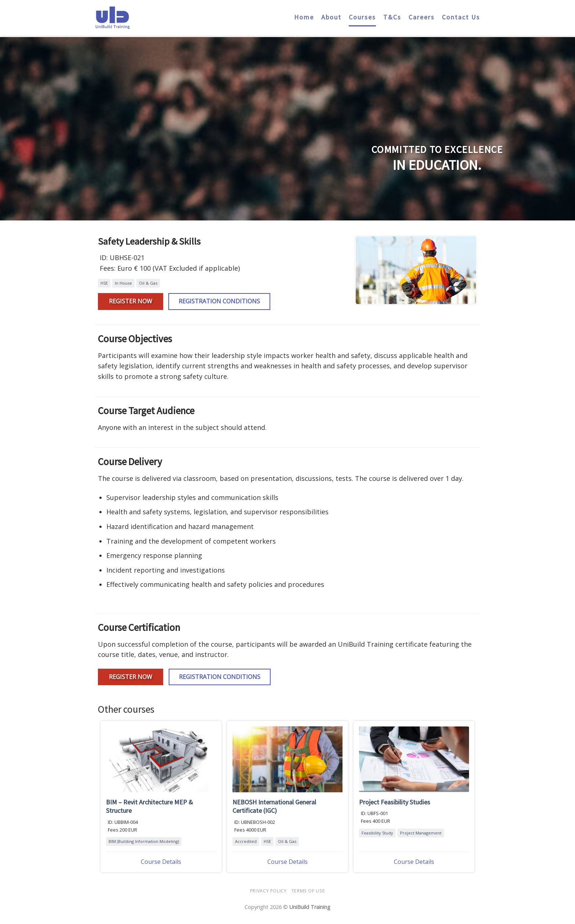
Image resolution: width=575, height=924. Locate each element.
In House (123, 283)
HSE (104, 283)
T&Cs (392, 13)
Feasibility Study (377, 833)
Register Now (131, 301)
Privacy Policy (268, 891)
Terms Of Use (308, 891)
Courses (362, 13)
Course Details (161, 862)
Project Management (421, 833)
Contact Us (461, 13)
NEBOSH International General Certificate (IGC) (274, 806)
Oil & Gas (148, 283)
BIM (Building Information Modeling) (144, 841)
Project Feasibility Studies (395, 802)
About (331, 13)
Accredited (246, 841)
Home (304, 13)
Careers (422, 13)
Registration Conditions (219, 301)
